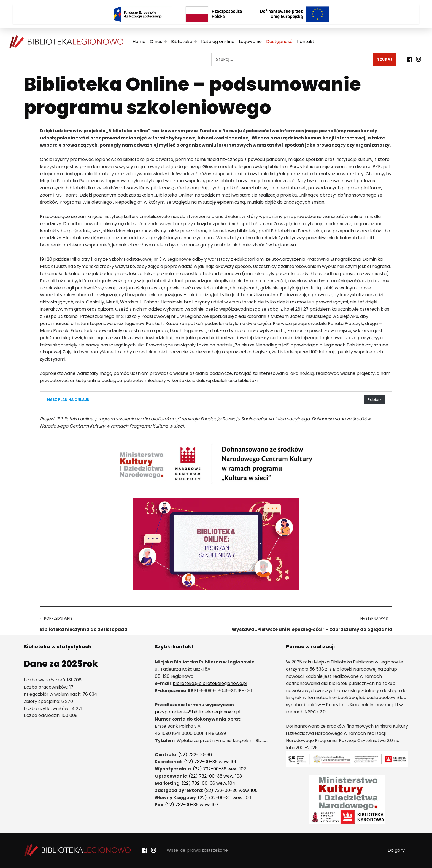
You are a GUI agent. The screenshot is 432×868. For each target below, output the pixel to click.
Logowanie (254, 41)
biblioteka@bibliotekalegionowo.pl (210, 683)
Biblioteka (186, 41)
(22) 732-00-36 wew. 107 (192, 805)
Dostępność (283, 41)
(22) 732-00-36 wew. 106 (225, 798)
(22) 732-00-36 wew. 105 (231, 790)
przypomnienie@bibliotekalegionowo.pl (198, 712)
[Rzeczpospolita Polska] (216, 14)
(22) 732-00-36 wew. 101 (210, 762)
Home (143, 41)
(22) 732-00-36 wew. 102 (219, 769)
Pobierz (375, 400)
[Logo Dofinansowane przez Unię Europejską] (295, 14)
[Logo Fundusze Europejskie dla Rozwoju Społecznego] (137, 14)
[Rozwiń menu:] (169, 42)
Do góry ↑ (398, 850)
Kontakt (310, 41)
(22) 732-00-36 (195, 755)
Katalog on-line (222, 41)
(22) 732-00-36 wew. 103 (215, 776)
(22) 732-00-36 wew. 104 (208, 783)
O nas (160, 41)
